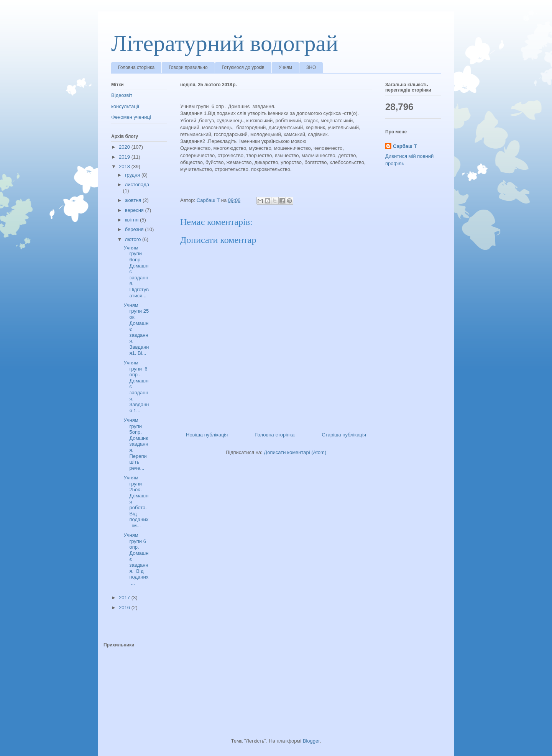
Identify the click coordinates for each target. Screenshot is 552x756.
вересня (135, 210)
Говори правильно (188, 67)
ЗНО (311, 67)
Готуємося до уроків (243, 67)
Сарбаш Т (405, 146)
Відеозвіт (122, 95)
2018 (125, 166)
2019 (125, 157)
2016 (125, 608)
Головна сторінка (136, 67)
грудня (133, 175)
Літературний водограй (225, 43)
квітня (132, 220)
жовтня (134, 200)
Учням (285, 67)
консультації (125, 106)
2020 (125, 147)
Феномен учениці (131, 117)
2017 (125, 598)
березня (135, 229)
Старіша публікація (344, 435)
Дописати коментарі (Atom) (295, 452)
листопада (137, 184)
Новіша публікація (207, 435)
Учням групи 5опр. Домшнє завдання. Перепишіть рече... (136, 444)
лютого (134, 239)
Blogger (311, 741)
